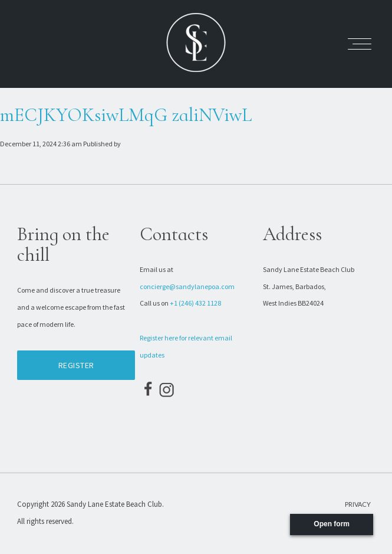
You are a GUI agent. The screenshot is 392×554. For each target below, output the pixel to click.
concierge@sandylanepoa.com (187, 286)
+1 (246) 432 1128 (195, 303)
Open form (332, 524)
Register (76, 365)
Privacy (358, 504)
